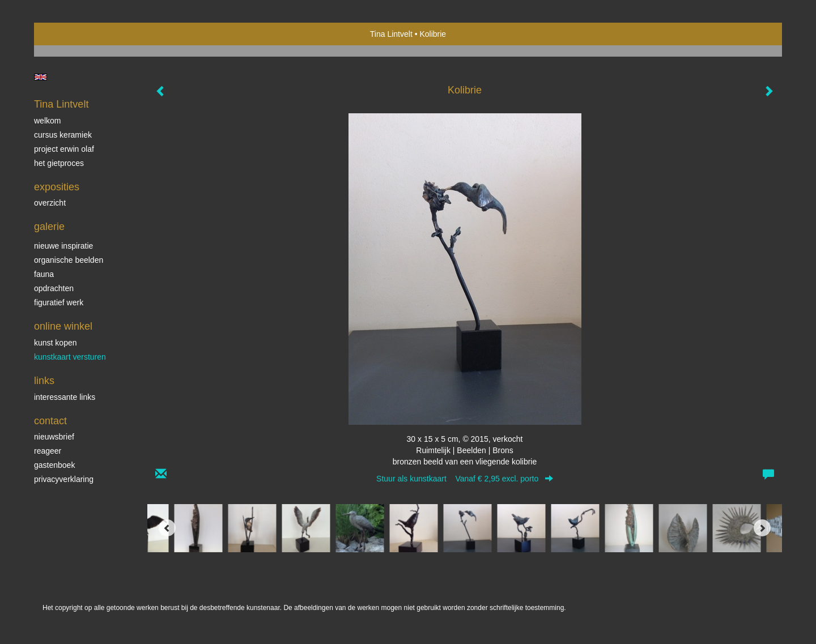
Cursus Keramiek (63, 135)
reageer (48, 451)
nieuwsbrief (54, 437)
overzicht (50, 203)
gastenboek (54, 465)
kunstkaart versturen (70, 357)
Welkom (47, 121)
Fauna (44, 274)
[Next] (762, 528)
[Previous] (167, 528)
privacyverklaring (64, 479)
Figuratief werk (59, 302)
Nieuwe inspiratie (63, 246)
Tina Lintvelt (391, 34)
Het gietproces (59, 163)
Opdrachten (54, 288)
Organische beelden (69, 260)
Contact (50, 421)
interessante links (65, 397)
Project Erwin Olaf (64, 149)
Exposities (57, 187)
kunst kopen (56, 343)
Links (44, 381)
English (41, 77)
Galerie (49, 227)
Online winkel (63, 326)
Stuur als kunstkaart (465, 479)
